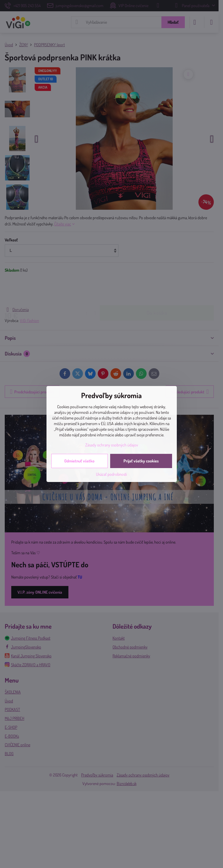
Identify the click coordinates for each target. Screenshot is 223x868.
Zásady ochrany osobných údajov (112, 445)
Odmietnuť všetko (79, 461)
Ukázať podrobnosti (111, 474)
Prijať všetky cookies (141, 461)
